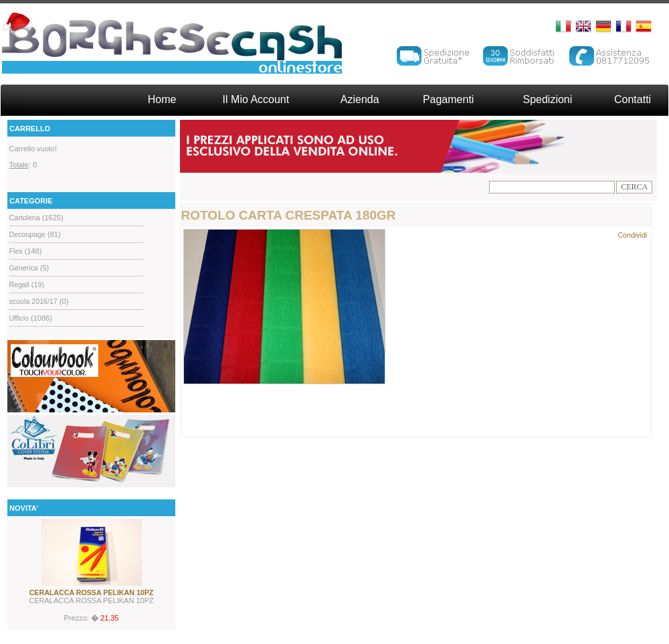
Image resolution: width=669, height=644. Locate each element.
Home (162, 99)
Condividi (632, 235)
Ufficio (19, 318)
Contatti (633, 99)
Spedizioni (547, 99)
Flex (16, 251)
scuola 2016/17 (33, 301)
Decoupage (28, 234)
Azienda (360, 99)
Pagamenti (449, 99)
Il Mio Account (256, 99)
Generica (24, 268)
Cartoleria (25, 218)
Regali (19, 285)
